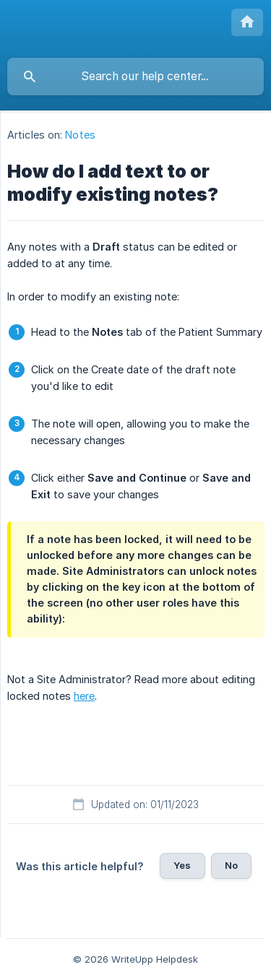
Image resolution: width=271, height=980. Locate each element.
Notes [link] (80, 135)
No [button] (231, 865)
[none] (247, 22)
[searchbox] (135, 77)
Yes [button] (182, 865)
